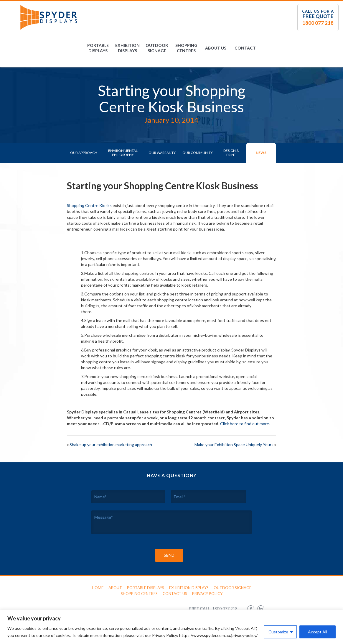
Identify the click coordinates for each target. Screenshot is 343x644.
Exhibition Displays (127, 48)
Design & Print (231, 153)
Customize (278, 632)
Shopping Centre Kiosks (89, 205)
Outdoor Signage (157, 48)
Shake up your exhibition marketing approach (111, 445)
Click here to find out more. (245, 424)
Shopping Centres (186, 48)
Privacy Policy (207, 594)
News (261, 153)
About (115, 588)
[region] (171, 627)
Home (98, 588)
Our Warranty (162, 153)
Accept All (318, 632)
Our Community (198, 153)
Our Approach (84, 153)
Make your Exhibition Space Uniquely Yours (234, 445)
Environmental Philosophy (123, 153)
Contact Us (175, 594)
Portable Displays (98, 48)
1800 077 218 (318, 23)
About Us (216, 48)
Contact (245, 48)
